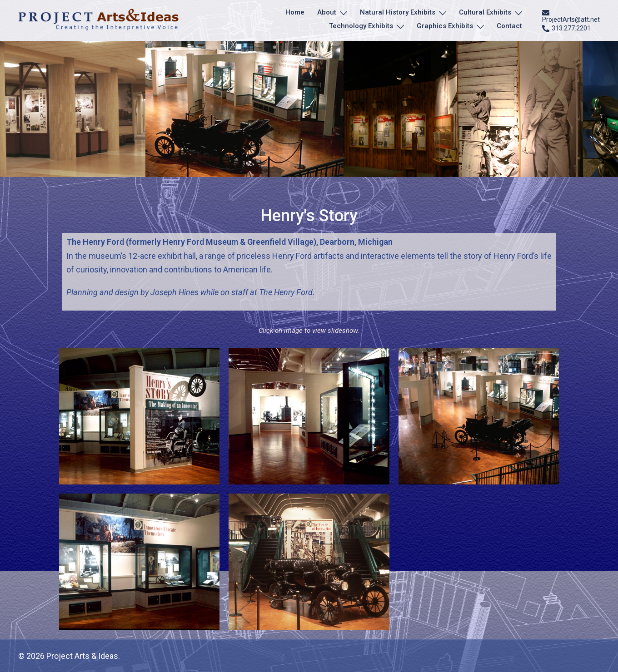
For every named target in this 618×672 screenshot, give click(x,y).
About (327, 12)
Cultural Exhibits (485, 12)
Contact (509, 26)
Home (295, 12)
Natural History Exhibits (398, 12)
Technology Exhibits (361, 26)
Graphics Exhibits (445, 26)
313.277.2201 (566, 29)
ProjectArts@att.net (571, 16)
